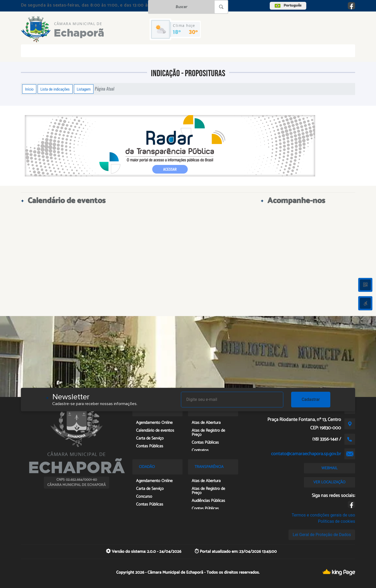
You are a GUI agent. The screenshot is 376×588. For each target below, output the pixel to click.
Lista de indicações (55, 89)
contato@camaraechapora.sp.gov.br (306, 454)
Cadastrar (311, 399)
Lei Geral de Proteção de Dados (322, 535)
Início (29, 89)
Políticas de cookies (337, 521)
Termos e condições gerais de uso (323, 515)
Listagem (84, 89)
